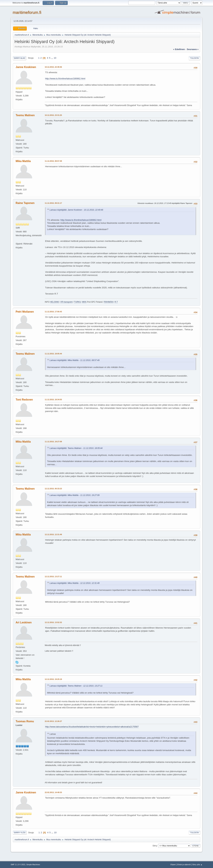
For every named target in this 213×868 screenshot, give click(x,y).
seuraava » (193, 49)
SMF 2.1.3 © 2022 (18, 865)
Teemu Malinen (25, 115)
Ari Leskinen (24, 622)
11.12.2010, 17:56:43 (53, 312)
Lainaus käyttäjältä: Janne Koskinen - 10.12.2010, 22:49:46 (76, 210)
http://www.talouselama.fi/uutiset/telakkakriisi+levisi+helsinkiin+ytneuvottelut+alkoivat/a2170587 (92, 727)
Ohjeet (173, 865)
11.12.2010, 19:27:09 (53, 442)
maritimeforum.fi (27, 12)
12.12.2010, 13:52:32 (53, 622)
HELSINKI (55, 302)
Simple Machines (33, 865)
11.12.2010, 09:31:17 (53, 203)
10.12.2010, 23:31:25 (53, 115)
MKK (84, 302)
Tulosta (194, 58)
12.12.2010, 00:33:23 (53, 489)
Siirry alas (19, 58)
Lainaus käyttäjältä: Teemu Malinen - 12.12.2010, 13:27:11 (76, 686)
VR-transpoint (66, 302)
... (52, 58)
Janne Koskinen (26, 67)
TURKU (77, 302)
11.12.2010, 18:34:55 (53, 400)
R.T (116, 302)
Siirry (155, 846)
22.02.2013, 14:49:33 (53, 792)
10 (55, 58)
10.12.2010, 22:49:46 (53, 67)
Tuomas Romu (25, 721)
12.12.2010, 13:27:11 (53, 577)
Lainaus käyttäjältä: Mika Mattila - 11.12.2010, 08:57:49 (75, 360)
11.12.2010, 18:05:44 (53, 354)
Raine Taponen (25, 203)
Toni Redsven (24, 400)
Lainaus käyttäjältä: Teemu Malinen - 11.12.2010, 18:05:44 (76, 448)
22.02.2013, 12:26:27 (53, 721)
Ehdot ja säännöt (184, 865)
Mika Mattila (23, 161)
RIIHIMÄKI (109, 302)
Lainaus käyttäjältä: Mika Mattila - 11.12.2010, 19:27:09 (75, 495)
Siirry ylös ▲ (197, 865)
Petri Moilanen (25, 312)
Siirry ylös (20, 833)
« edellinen (179, 49)
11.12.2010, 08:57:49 (53, 161)
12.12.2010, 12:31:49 (53, 534)
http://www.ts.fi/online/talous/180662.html (65, 79)
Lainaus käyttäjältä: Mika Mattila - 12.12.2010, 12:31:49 (75, 583)
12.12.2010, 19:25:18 (53, 679)
